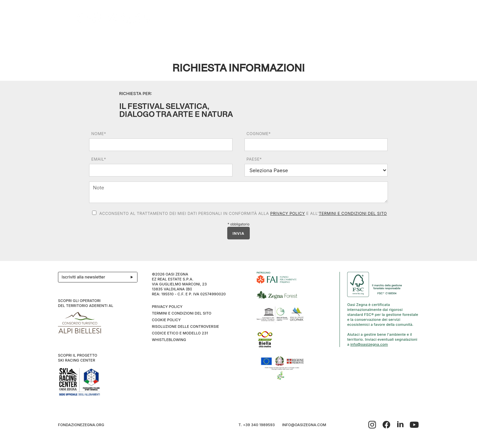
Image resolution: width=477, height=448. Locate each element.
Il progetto (75, 40)
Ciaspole (330, 40)
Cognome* (259, 134)
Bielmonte (205, 40)
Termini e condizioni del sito (353, 213)
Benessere (240, 40)
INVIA (238, 233)
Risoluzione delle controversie (185, 326)
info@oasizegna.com (369, 344)
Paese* (254, 159)
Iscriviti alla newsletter (99, 277)
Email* (99, 159)
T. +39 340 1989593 (257, 425)
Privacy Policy (288, 213)
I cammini (299, 40)
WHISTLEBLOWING (169, 340)
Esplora (109, 40)
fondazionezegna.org (81, 425)
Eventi (175, 40)
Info (381, 40)
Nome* (99, 134)
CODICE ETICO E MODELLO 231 (180, 333)
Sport (358, 40)
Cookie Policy (166, 320)
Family (271, 40)
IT (403, 40)
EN (412, 40)
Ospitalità (142, 40)
